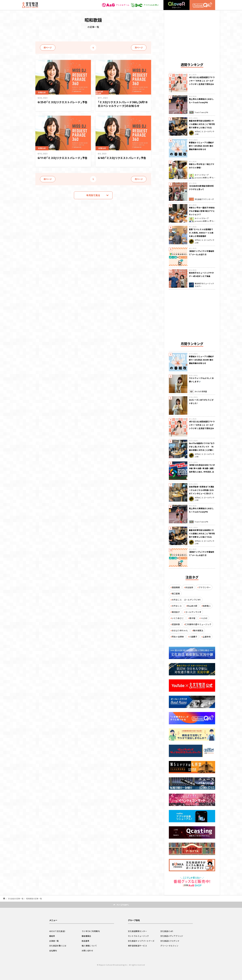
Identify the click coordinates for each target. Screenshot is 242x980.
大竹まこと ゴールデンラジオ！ (186, 600)
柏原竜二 (207, 606)
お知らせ (42, 92)
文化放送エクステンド (170, 941)
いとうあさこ (178, 618)
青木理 (192, 618)
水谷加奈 (189, 587)
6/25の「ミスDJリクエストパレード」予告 (63, 102)
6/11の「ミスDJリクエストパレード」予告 (63, 158)
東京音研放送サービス (137, 946)
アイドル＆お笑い (145, 5)
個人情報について (89, 946)
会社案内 (53, 951)
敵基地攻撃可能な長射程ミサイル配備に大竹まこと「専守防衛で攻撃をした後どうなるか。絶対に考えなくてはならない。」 (202, 128)
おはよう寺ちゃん (180, 630)
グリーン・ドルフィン (169, 946)
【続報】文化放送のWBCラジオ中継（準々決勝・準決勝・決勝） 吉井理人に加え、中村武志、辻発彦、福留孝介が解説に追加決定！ (202, 472)
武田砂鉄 (176, 624)
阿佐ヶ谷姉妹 (178, 637)
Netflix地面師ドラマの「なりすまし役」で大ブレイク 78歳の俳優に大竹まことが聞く (202, 447)
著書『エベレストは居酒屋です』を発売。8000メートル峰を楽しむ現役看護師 (201, 233)
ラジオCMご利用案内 (91, 931)
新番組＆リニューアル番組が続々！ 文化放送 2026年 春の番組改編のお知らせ (201, 146)
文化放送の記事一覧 (16, 899)
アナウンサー (205, 587)
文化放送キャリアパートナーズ (141, 941)
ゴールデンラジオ (193, 612)
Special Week (99, 92)
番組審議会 (86, 936)
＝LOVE (204, 618)
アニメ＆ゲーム (116, 5)
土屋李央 (207, 637)
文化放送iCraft (167, 931)
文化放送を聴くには (58, 946)
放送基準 (85, 941)
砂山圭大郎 (192, 606)
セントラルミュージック (138, 936)
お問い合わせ (87, 951)
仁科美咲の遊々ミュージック (198, 624)
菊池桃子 (176, 612)
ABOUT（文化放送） (57, 931)
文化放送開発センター (137, 931)
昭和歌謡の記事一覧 (34, 899)
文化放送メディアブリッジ (172, 936)
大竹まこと (177, 606)
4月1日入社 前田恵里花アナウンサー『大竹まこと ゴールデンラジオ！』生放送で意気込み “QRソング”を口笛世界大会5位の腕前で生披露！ (202, 84)
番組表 (52, 936)
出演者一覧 (54, 941)
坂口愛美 (176, 593)
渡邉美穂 (176, 587)
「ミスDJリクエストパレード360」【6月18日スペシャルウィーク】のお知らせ (123, 104)
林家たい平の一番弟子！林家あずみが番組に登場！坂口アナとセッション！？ (202, 211)
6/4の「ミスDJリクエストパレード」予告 (122, 158)
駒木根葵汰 (198, 630)
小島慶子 (193, 637)
